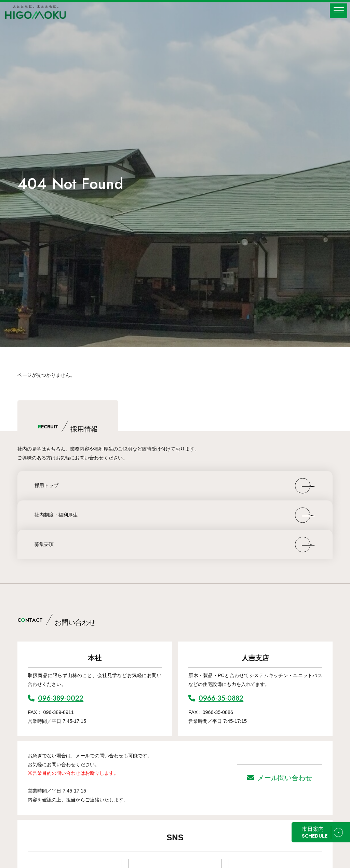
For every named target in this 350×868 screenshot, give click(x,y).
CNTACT (57, 620)
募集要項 (44, 544)
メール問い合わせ (280, 778)
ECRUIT (68, 427)
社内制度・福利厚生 (56, 515)
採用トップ (46, 485)
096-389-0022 (56, 698)
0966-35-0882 (216, 698)
